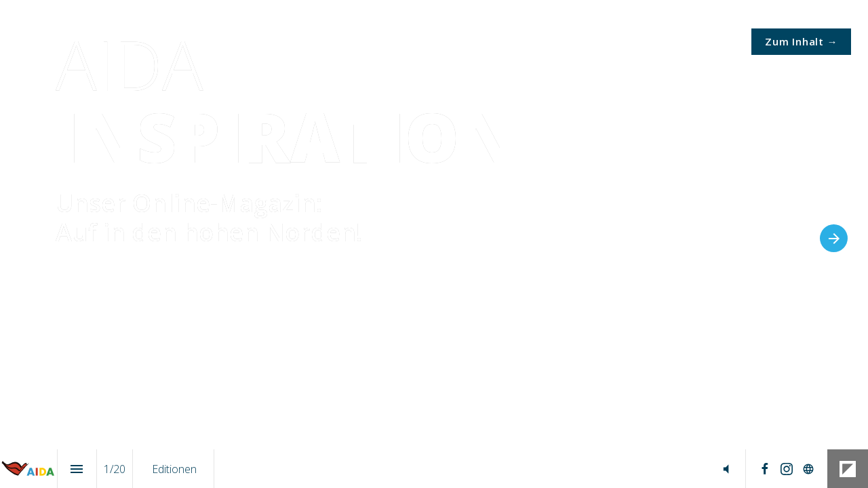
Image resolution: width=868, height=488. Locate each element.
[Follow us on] (808, 469)
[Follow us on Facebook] (765, 469)
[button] (726, 469)
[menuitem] (174, 469)
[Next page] (834, 238)
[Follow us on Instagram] (787, 469)
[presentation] (434, 244)
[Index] (77, 469)
